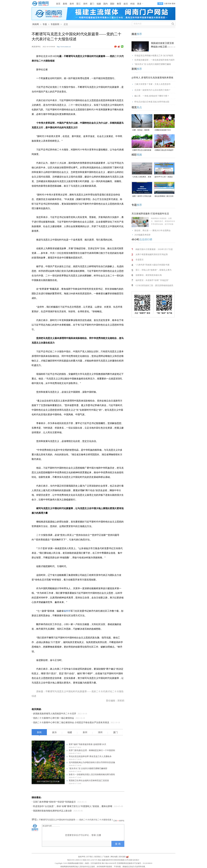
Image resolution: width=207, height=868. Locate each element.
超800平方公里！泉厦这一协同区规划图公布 (164, 177)
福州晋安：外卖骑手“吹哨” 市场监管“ (152, 280)
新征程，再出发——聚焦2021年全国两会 (153, 231)
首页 (58, 4)
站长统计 (136, 860)
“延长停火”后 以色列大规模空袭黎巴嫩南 (153, 64)
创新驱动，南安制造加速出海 (149, 275)
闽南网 (36, 24)
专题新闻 (55, 24)
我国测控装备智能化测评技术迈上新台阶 (52, 811)
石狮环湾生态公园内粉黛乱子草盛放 (142, 150)
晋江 (78, 4)
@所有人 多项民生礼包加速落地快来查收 (152, 78)
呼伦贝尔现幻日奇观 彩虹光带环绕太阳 (152, 102)
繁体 (174, 4)
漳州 (85, 4)
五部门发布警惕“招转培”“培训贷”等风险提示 (54, 802)
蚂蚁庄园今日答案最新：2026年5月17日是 (154, 249)
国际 (112, 4)
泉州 (72, 4)
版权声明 (82, 857)
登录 (94, 835)
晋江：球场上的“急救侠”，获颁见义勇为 (154, 270)
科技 (133, 4)
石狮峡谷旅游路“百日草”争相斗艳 (163, 130)
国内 (106, 4)
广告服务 (106, 857)
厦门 (92, 4)
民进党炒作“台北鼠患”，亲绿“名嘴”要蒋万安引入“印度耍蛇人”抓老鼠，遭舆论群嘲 (73, 806)
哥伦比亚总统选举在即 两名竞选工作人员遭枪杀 (90, 756)
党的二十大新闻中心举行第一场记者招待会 (54, 718)
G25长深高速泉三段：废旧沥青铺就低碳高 (154, 285)
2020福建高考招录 (142, 235)
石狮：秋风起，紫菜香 (141, 130)
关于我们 (90, 857)
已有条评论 (119, 821)
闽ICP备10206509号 (109, 863)
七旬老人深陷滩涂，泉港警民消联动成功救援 (142, 177)
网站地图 (114, 857)
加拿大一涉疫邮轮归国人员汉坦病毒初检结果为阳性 (92, 775)
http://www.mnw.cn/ (64, 47)
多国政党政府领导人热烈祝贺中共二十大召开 (55, 714)
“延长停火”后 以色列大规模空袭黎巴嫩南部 (88, 768)
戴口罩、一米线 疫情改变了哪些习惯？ (152, 96)
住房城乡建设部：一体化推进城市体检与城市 (155, 60)
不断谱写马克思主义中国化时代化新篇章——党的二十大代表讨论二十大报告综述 (75, 820)
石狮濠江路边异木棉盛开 (164, 150)
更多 (139, 4)
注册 (166, 4)
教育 (119, 4)
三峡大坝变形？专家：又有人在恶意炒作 (153, 84)
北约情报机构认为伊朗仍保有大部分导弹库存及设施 (92, 762)
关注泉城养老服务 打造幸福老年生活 (150, 214)
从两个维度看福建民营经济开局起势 (152, 254)
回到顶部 (122, 857)
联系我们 (98, 857)
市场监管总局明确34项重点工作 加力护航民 (154, 56)
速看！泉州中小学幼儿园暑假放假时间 (142, 196)
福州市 (67, 611)
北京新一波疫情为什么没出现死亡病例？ (153, 90)
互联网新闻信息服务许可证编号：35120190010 (135, 863)
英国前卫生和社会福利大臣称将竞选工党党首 (89, 781)
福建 (99, 4)
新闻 (65, 4)
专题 (45, 24)
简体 (170, 4)
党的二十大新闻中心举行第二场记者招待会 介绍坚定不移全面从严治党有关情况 (71, 722)
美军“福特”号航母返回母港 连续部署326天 (87, 744)
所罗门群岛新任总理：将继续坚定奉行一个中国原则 (92, 750)
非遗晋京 (140, 260)
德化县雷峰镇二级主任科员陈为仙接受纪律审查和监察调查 (164, 196)
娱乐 (126, 4)
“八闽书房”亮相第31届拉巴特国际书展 (153, 265)
